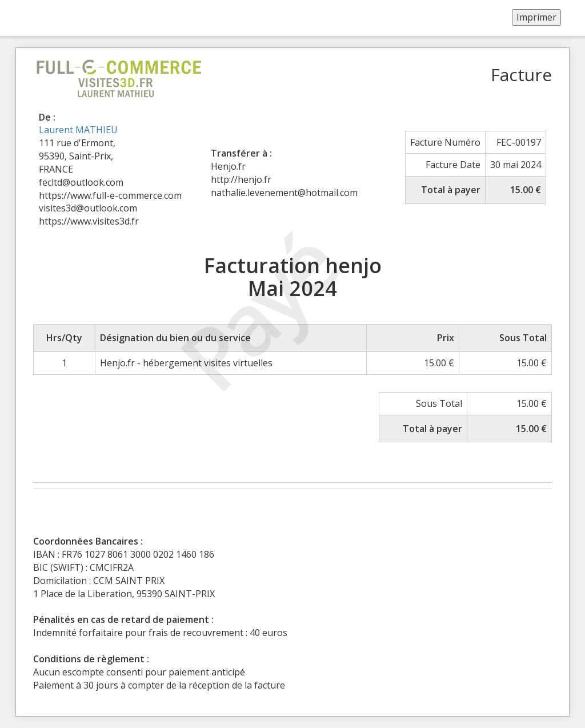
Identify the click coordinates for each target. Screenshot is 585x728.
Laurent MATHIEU (78, 130)
